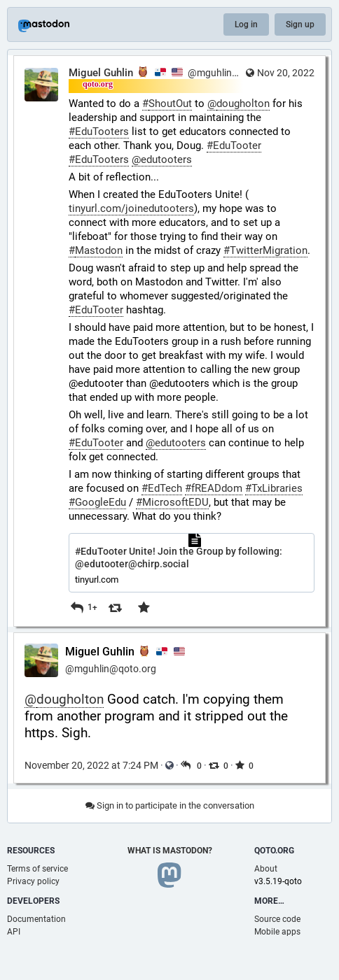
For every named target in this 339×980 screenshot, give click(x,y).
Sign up (300, 24)
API (14, 932)
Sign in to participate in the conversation (170, 805)
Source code (277, 919)
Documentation (36, 919)
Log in (246, 24)
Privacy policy (33, 881)
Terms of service (37, 869)
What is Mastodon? (170, 851)
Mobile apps (277, 932)
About (266, 869)
